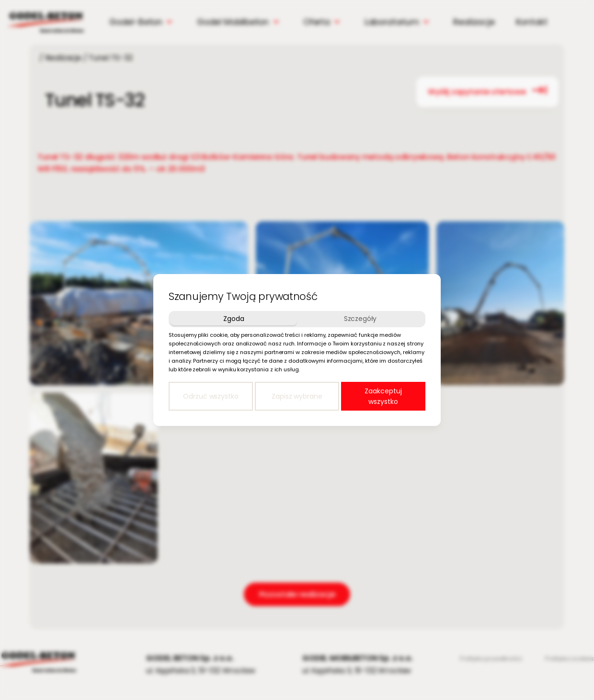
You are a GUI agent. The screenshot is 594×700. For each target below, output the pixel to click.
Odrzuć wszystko (211, 396)
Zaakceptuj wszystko (383, 396)
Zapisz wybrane (297, 396)
